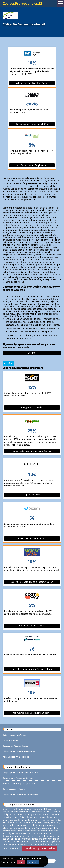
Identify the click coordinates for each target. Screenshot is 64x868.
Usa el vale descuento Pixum (32, 538)
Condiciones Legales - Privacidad (40, 848)
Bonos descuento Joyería (14, 789)
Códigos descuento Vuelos (14, 735)
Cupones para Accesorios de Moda (18, 778)
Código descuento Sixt (32, 407)
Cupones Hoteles (10, 740)
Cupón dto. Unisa (32, 495)
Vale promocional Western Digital (32, 83)
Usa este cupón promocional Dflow (32, 124)
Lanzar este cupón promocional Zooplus (32, 451)
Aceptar (33, 862)
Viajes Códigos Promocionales (16, 757)
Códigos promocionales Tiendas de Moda (21, 773)
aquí (21, 862)
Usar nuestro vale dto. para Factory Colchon (32, 582)
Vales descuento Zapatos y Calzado (19, 784)
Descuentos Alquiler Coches (15, 746)
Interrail (32, 353)
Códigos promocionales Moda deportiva (21, 794)
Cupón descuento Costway (32, 626)
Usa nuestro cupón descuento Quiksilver (32, 713)
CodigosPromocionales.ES (23, 4)
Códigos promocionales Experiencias (19, 751)
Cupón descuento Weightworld (32, 165)
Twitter (9, 363)
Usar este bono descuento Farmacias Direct (32, 669)
